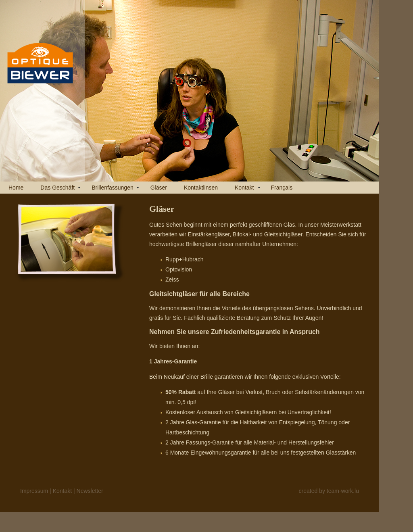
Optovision (179, 269)
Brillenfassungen (113, 188)
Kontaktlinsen (201, 188)
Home (16, 188)
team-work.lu (343, 491)
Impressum (34, 491)
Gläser (159, 188)
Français (282, 188)
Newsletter (90, 491)
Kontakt (244, 188)
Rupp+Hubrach (185, 259)
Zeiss (172, 280)
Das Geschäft (57, 188)
